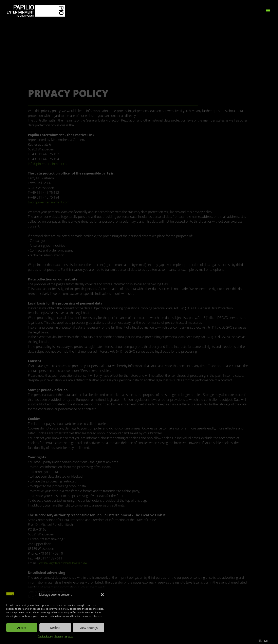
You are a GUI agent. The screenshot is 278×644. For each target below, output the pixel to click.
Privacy (59, 636)
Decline (55, 628)
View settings (89, 628)
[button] (102, 595)
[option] (266, 641)
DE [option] (266, 641)
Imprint (69, 636)
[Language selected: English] (264, 640)
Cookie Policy (45, 636)
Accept (22, 628)
